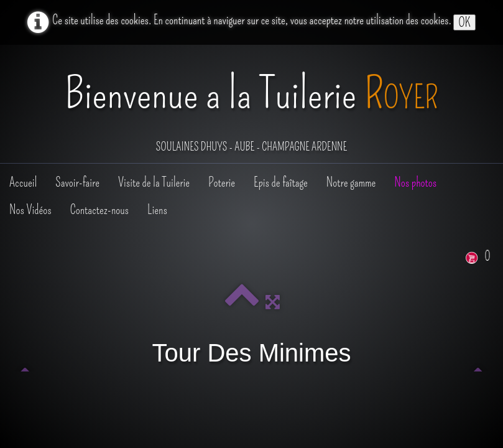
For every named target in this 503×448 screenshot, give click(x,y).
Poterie (222, 182)
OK (464, 22)
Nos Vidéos (30, 210)
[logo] (251, 105)
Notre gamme (351, 182)
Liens (157, 210)
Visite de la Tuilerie (154, 182)
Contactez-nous (99, 210)
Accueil (23, 182)
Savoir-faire (77, 182)
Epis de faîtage (281, 182)
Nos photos (415, 182)
